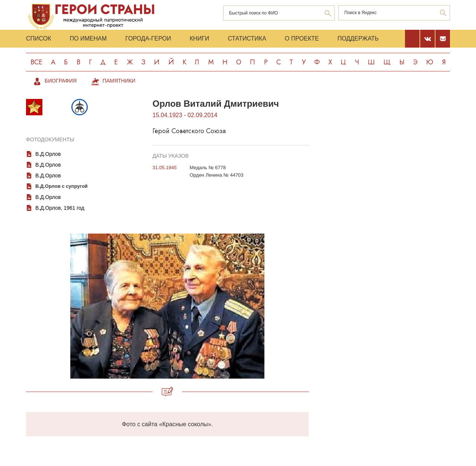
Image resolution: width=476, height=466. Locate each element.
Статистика (247, 38)
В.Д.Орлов (48, 154)
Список (39, 38)
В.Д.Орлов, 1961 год (60, 208)
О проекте (302, 38)
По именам (88, 38)
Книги (200, 38)
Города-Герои (148, 38)
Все (36, 62)
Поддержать (358, 38)
